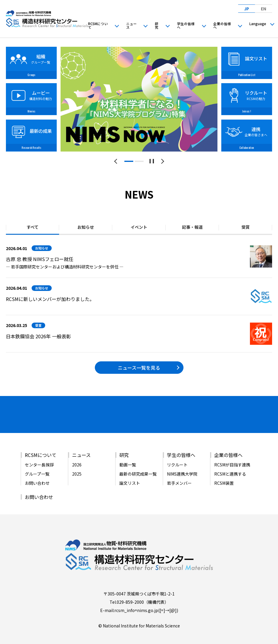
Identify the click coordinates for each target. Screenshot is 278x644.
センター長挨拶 (39, 457)
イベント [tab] (139, 227)
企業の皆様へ (222, 25)
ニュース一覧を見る (139, 368)
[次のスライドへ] (161, 161)
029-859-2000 (130, 594)
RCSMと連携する (230, 466)
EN (264, 8)
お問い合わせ (37, 475)
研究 (157, 25)
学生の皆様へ (186, 25)
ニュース (131, 25)
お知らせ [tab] (86, 227)
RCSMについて (98, 25)
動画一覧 (128, 457)
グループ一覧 (37, 466)
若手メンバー (179, 475)
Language (258, 24)
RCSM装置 (224, 475)
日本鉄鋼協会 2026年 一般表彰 (38, 336)
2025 (77, 466)
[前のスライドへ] (117, 161)
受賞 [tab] (246, 227)
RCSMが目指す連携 (232, 457)
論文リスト (130, 475)
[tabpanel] (139, 99)
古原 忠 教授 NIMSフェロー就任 (40, 259)
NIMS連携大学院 (182, 466)
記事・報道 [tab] (192, 227)
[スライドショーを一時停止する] (152, 161)
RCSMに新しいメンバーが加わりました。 (50, 299)
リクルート (177, 457)
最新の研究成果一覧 (138, 466)
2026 (77, 457)
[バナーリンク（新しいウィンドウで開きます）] (30, 416)
